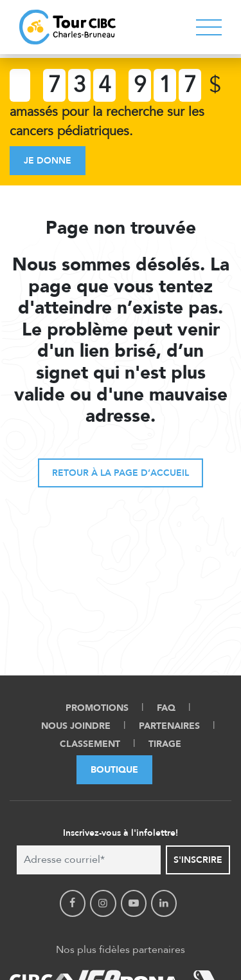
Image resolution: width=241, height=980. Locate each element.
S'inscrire (198, 860)
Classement (90, 744)
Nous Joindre (76, 726)
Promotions (97, 708)
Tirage (165, 744)
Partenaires (169, 726)
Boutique (114, 770)
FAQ (166, 708)
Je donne (48, 161)
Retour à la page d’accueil (121, 473)
